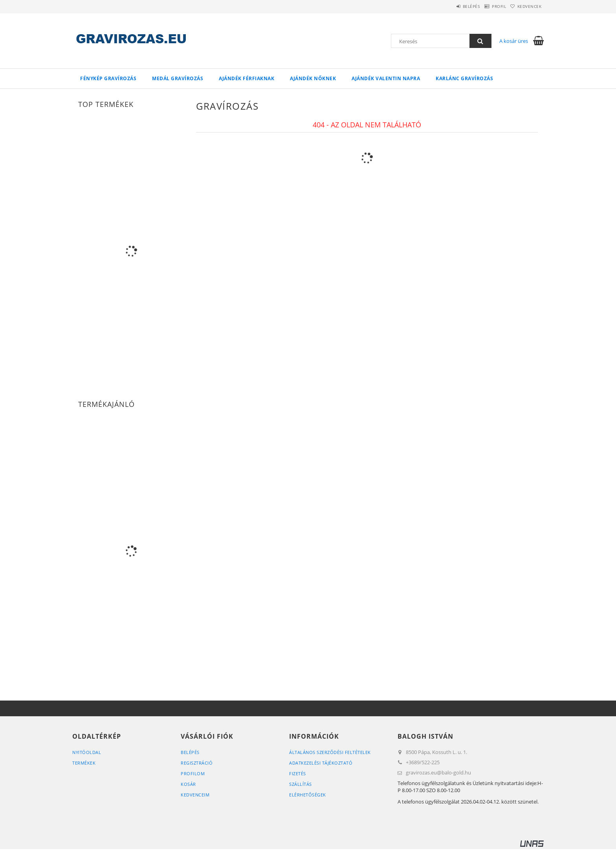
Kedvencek (526, 6)
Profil (488, 6)
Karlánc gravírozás (464, 78)
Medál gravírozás (178, 78)
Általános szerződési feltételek (330, 752)
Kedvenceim (195, 795)
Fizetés (298, 773)
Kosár (188, 784)
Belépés (453, 6)
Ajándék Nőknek (313, 78)
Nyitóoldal (87, 752)
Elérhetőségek (308, 795)
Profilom (193, 773)
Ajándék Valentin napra (386, 78)
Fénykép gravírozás (108, 78)
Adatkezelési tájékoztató (321, 763)
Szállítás (301, 784)
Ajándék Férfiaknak (247, 78)
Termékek (84, 763)
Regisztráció (197, 763)
